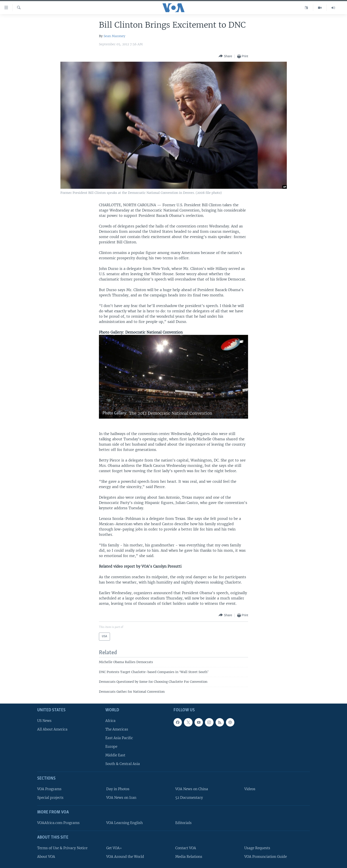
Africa (110, 721)
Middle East (115, 755)
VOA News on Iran (121, 798)
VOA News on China (192, 789)
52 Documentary (189, 798)
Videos (250, 789)
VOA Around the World (125, 857)
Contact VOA (186, 848)
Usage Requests (257, 848)
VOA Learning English (124, 823)
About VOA (46, 857)
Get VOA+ (114, 848)
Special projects (50, 798)
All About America (52, 729)
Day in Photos (118, 789)
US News (44, 721)
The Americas (117, 729)
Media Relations (189, 857)
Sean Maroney (114, 36)
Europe (111, 747)
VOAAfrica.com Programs (58, 823)
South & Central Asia (123, 764)
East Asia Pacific (119, 738)
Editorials (183, 823)
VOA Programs (49, 789)
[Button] (225, 56)
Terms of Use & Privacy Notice (62, 848)
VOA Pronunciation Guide (266, 857)
